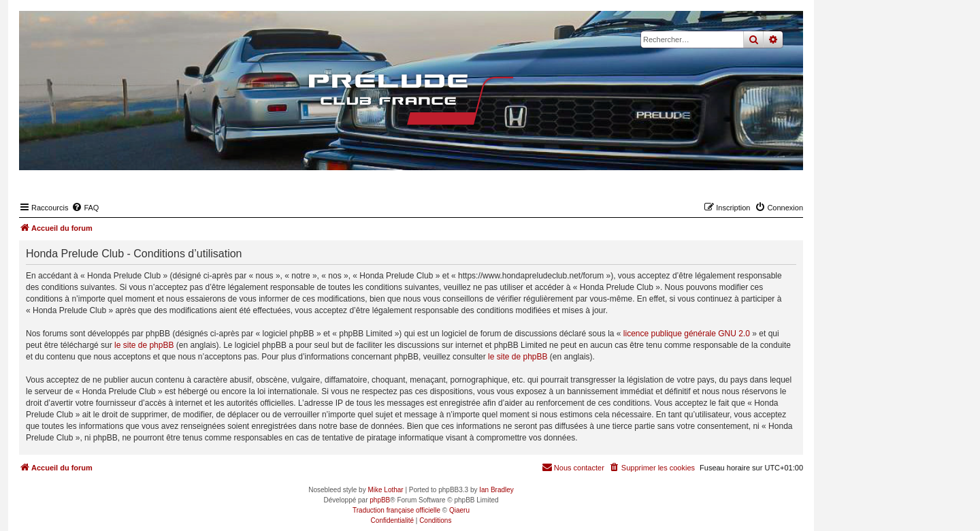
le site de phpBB (144, 345)
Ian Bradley (496, 490)
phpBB (380, 500)
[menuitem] (85, 208)
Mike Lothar (385, 490)
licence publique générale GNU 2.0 (687, 334)
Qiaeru (459, 510)
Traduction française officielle (396, 510)
